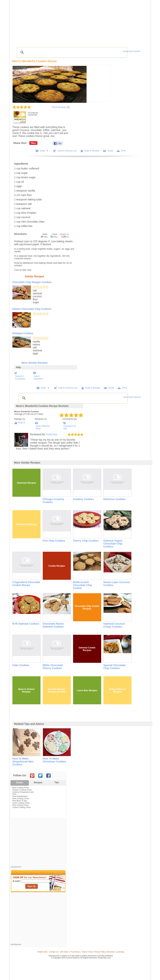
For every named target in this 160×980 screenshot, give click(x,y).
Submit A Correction (20, 378)
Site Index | (65, 952)
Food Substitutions (20, 796)
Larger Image (20, 68)
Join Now (134, 22)
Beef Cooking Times (21, 788)
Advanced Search (132, 51)
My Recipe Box (91, 22)
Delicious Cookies (115, 499)
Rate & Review (92, 151)
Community (65, 22)
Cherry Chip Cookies (86, 541)
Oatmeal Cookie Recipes (87, 649)
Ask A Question (38, 378)
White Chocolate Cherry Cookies (53, 667)
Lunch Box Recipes (87, 690)
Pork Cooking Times (21, 805)
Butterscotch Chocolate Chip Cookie (83, 585)
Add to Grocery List (67, 151)
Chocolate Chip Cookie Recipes (87, 607)
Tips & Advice (32, 22)
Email (110, 151)
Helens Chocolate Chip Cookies (32, 309)
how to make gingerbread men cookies (23, 762)
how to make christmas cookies (54, 760)
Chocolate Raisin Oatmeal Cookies (53, 625)
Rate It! (22, 423)
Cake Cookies (21, 665)
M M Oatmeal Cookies (26, 624)
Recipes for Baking (26, 524)
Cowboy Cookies (84, 499)
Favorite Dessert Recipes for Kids (57, 690)
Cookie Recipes (57, 566)
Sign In (143, 22)
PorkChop (51, 434)
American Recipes (26, 483)
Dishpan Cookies (23, 333)
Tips (57, 782)
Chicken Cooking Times (22, 790)
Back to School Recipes (26, 690)
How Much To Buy (20, 801)
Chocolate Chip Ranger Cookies (32, 282)
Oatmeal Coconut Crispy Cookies (114, 625)
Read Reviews (59, 107)
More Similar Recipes (35, 363)
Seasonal (77, 22)
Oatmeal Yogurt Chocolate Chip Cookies (113, 544)
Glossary (45, 22)
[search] (72, 52)
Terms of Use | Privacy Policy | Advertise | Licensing (103, 952)
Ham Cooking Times (21, 799)
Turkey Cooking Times (22, 807)
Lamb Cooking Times (21, 803)
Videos (54, 22)
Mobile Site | (43, 952)
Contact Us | (54, 952)
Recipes (19, 22)
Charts (20, 783)
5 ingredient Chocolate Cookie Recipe (26, 584)
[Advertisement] (81, 36)
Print (123, 151)
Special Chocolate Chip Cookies (115, 667)
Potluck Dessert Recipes (117, 690)
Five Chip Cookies (54, 541)
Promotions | (75, 952)
